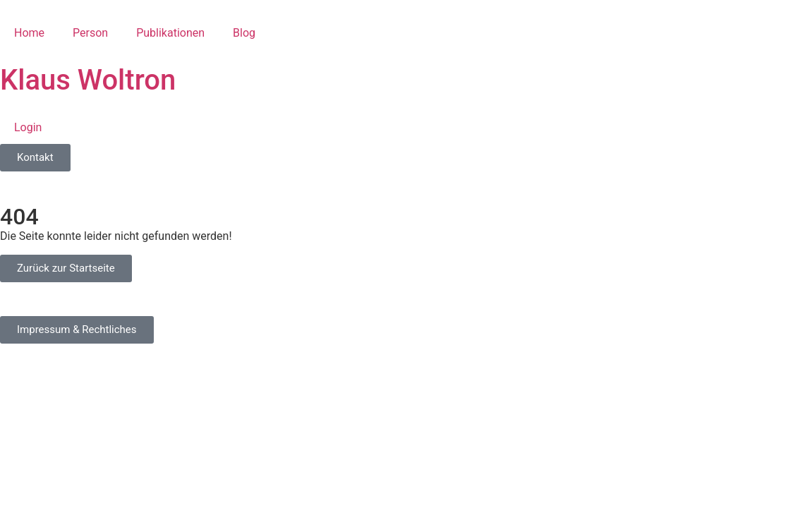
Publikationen (170, 33)
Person (90, 33)
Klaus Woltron (88, 80)
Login (28, 127)
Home (29, 33)
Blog (244, 33)
